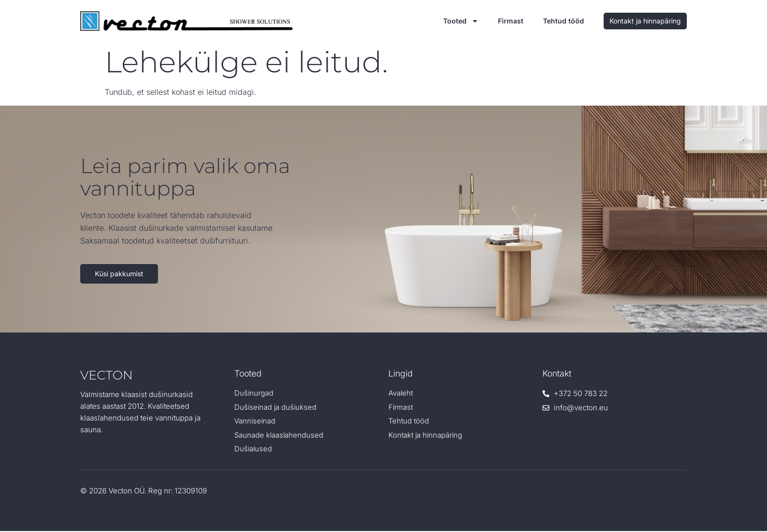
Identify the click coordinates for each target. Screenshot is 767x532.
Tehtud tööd (564, 21)
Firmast (511, 21)
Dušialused (254, 450)
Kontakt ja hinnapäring (426, 436)
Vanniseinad (255, 422)
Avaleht (401, 393)
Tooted (461, 21)
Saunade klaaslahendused (279, 436)
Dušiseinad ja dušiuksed (276, 408)
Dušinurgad (254, 393)
